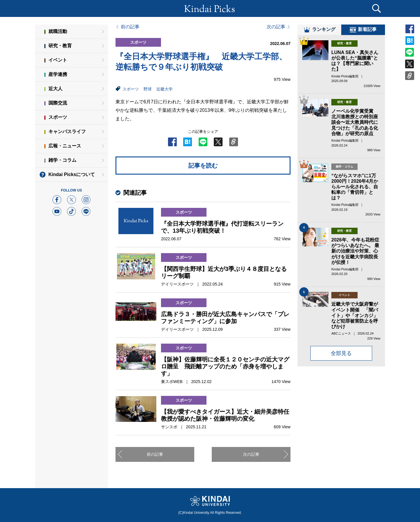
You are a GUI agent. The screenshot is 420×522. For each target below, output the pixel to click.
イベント (58, 60)
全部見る (341, 357)
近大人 (55, 89)
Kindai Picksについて (72, 174)
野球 (148, 89)
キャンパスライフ (67, 132)
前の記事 (130, 27)
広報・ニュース (65, 146)
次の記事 (276, 27)
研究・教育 (60, 46)
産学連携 (58, 74)
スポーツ (131, 89)
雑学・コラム (62, 160)
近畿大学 (164, 89)
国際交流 (58, 103)
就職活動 (58, 31)
